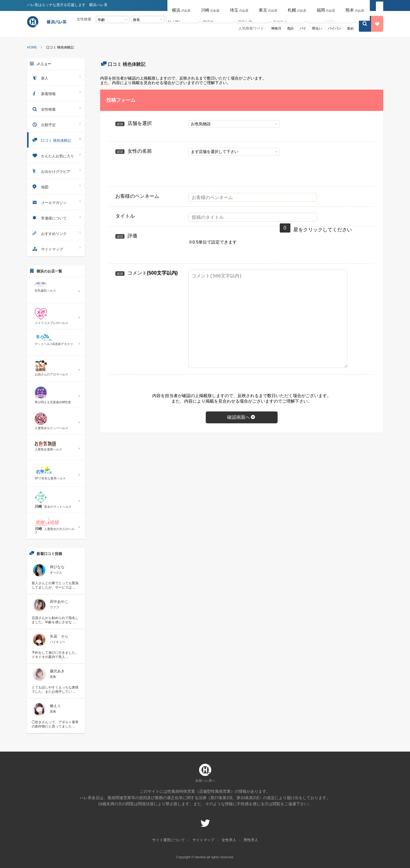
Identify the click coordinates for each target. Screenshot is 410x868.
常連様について (56, 217)
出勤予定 (56, 124)
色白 (290, 28)
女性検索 (56, 109)
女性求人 (229, 840)
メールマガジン (56, 202)
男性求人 (251, 840)
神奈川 (276, 28)
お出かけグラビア (56, 171)
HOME (32, 47)
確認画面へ (242, 417)
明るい (317, 28)
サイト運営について (169, 840)
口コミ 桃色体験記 (56, 140)
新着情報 (56, 93)
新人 (56, 78)
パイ (303, 28)
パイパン (335, 28)
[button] (182, 6)
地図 (56, 186)
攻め (350, 28)
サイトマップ (56, 249)
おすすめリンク (56, 233)
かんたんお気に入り (56, 155)
